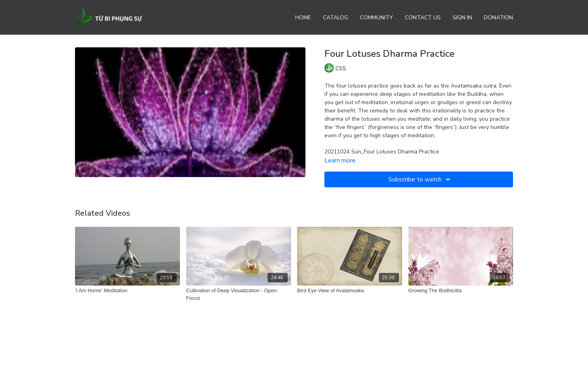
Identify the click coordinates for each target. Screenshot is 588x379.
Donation (498, 18)
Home (303, 18)
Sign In (462, 18)
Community (376, 18)
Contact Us (423, 18)
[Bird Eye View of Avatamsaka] (350, 291)
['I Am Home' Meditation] (127, 291)
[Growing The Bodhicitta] (461, 291)
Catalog (335, 18)
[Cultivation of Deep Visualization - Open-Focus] (239, 294)
